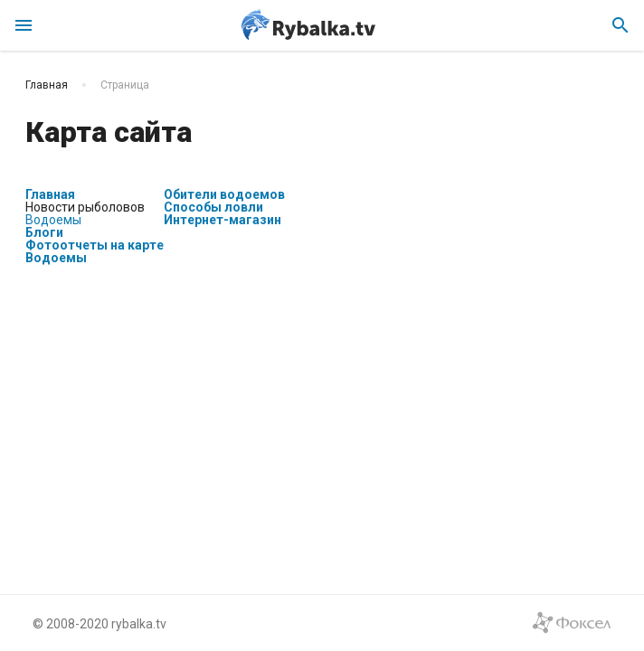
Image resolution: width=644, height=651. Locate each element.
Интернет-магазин (223, 220)
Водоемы (53, 220)
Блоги (44, 232)
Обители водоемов (224, 194)
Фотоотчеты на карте (95, 245)
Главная (50, 194)
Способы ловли (213, 207)
